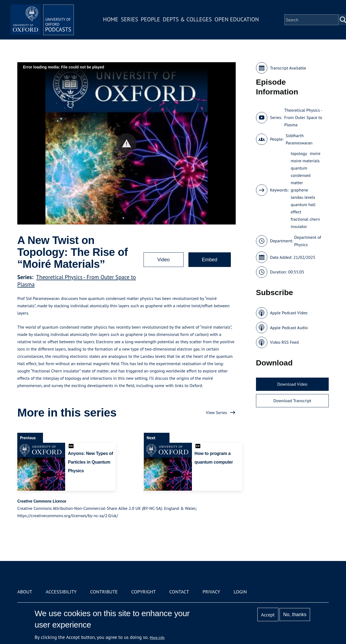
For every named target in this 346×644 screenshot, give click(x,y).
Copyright (143, 592)
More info (157, 638)
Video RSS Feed (285, 342)
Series (130, 20)
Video (164, 260)
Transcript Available (288, 68)
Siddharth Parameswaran (299, 139)
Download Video (292, 384)
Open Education (237, 20)
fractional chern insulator (305, 223)
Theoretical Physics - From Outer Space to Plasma (303, 117)
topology (299, 153)
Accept (268, 615)
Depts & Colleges (188, 20)
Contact (179, 592)
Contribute (104, 592)
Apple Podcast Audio (289, 328)
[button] (126, 143)
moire (315, 153)
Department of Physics (308, 241)
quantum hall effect (303, 208)
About (25, 592)
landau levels (303, 197)
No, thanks (295, 615)
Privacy (211, 592)
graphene (300, 190)
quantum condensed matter (301, 175)
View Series (217, 412)
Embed (210, 260)
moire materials (305, 161)
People (151, 20)
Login (240, 592)
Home (111, 20)
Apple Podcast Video (289, 313)
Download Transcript (292, 401)
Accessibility (61, 592)
